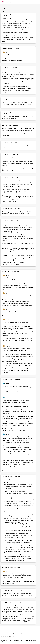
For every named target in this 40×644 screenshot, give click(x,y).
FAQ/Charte (15, 634)
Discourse (10, 640)
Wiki (5, 87)
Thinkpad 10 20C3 (9, 8)
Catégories (8, 634)
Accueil (2, 634)
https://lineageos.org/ (17, 61)
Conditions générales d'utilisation (27, 634)
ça (21, 594)
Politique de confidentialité (7, 636)
